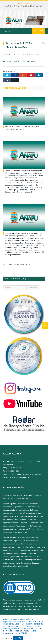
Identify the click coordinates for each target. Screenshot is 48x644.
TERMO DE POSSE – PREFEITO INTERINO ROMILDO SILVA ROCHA (25, 6)
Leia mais (24, 631)
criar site (19, 600)
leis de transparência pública (14, 609)
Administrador (12, 54)
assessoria (21, 603)
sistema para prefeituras (35, 600)
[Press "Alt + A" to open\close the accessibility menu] (45, 325)
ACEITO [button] (18, 638)
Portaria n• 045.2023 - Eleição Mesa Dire (20, 61)
